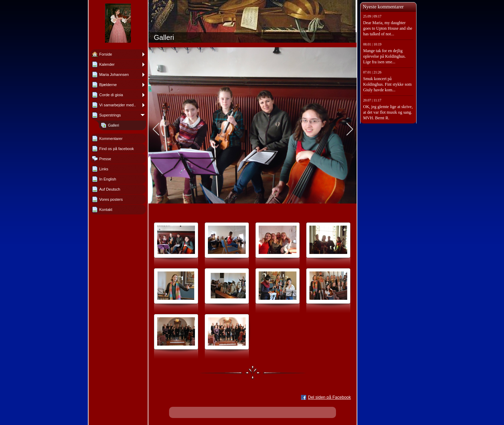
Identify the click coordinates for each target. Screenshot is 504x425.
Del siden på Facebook (330, 397)
